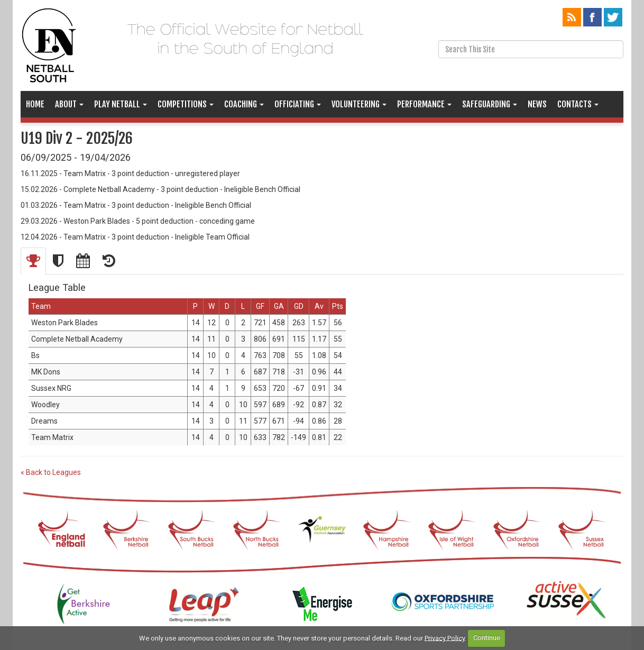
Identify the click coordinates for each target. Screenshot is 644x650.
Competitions (186, 104)
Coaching (244, 104)
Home (35, 104)
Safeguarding (490, 104)
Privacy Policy (445, 638)
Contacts (578, 104)
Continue (487, 638)
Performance (424, 104)
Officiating (298, 104)
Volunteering (359, 104)
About (69, 104)
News (537, 104)
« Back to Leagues (51, 472)
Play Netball (121, 104)
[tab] (33, 261)
